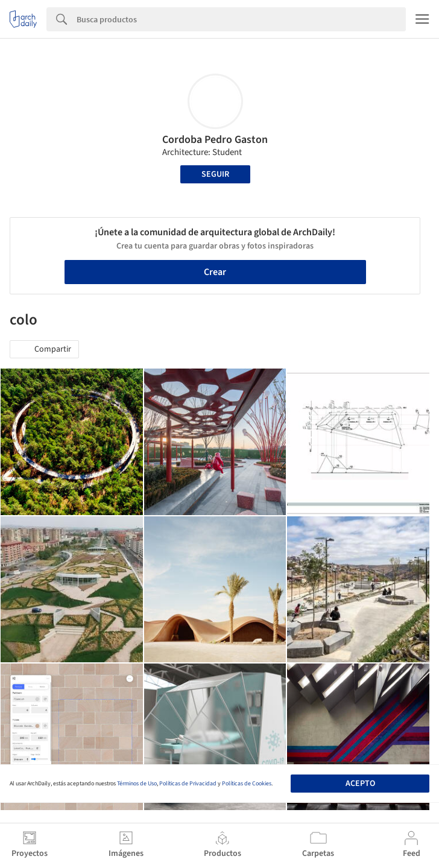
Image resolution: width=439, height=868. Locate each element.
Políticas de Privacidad (188, 784)
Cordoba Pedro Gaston (215, 140)
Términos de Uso (137, 784)
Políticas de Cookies (247, 784)
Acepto (360, 784)
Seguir (215, 174)
